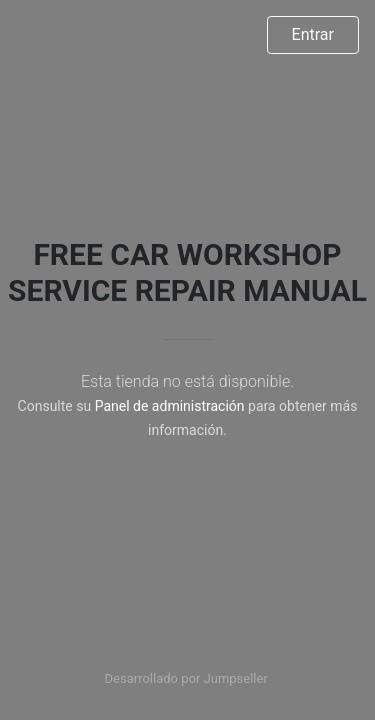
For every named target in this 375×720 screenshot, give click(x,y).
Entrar (313, 34)
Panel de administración (170, 406)
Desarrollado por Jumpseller (186, 678)
